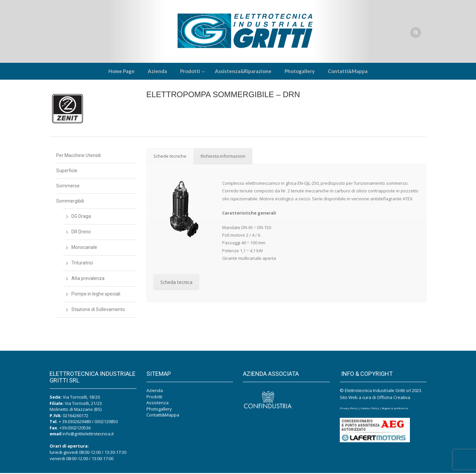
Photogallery (159, 410)
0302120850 (106, 422)
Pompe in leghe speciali (96, 295)
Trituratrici (82, 264)
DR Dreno (81, 233)
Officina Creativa (394, 398)
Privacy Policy (349, 409)
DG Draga (81, 217)
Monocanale (84, 248)
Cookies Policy (370, 409)
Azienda (155, 391)
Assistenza (158, 404)
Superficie (67, 172)
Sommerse (68, 187)
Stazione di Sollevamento (98, 310)
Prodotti (154, 398)
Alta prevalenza (88, 279)
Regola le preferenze (395, 409)
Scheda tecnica (176, 283)
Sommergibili (70, 202)
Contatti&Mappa (163, 416)
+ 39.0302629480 (75, 422)
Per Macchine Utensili (79, 156)
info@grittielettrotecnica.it (88, 435)
